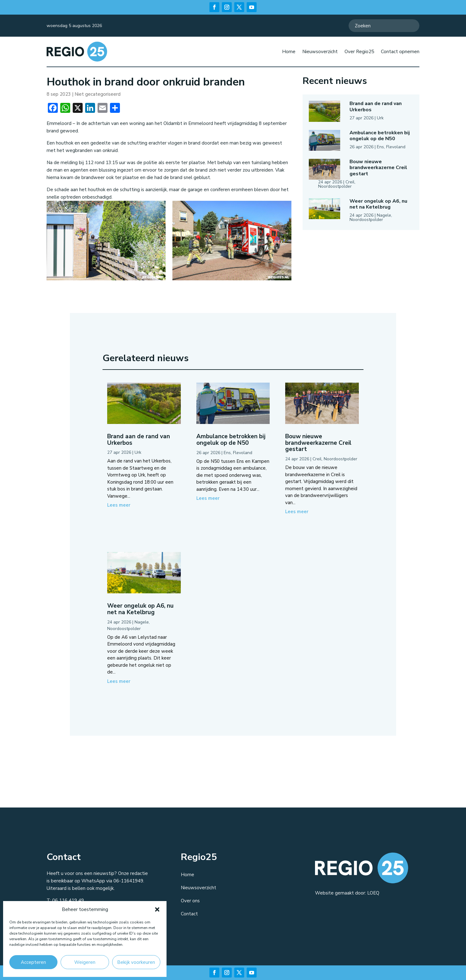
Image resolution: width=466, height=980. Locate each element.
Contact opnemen (400, 52)
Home (289, 52)
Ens (380, 147)
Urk (380, 118)
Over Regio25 (359, 52)
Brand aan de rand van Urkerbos (376, 106)
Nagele (384, 215)
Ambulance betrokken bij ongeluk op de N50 (380, 136)
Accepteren (33, 962)
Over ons (190, 901)
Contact (189, 914)
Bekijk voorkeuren (136, 962)
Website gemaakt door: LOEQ (347, 893)
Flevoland (396, 147)
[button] (157, 909)
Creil (350, 182)
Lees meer (119, 505)
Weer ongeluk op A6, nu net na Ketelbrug (378, 204)
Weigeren (85, 962)
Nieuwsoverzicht (320, 52)
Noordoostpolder (335, 186)
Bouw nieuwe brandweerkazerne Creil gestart (378, 168)
